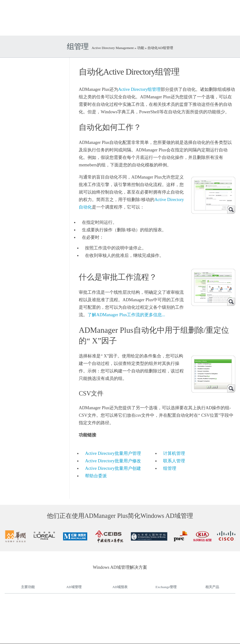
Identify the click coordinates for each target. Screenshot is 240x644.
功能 (141, 48)
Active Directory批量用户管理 (113, 453)
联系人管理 (174, 461)
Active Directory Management (113, 48)
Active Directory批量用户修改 (113, 461)
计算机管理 (174, 453)
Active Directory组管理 (139, 89)
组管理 (170, 468)
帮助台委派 (96, 476)
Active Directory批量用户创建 (113, 468)
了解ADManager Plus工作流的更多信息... (126, 315)
